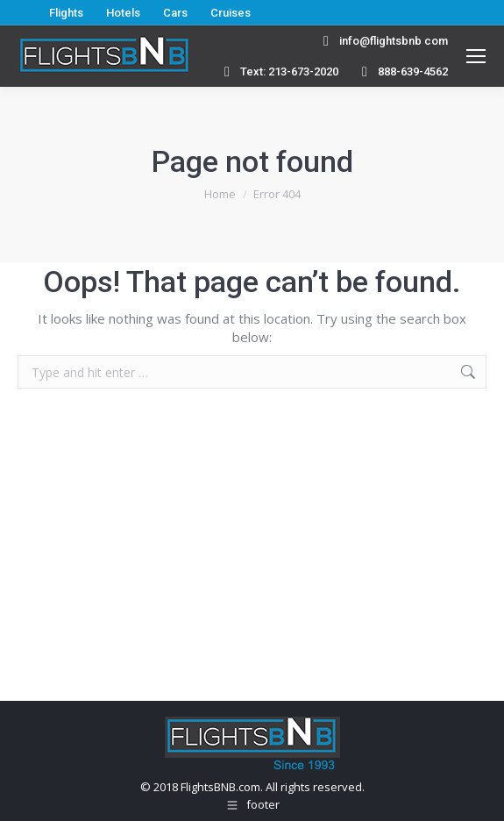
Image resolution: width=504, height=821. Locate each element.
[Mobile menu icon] (476, 56)
